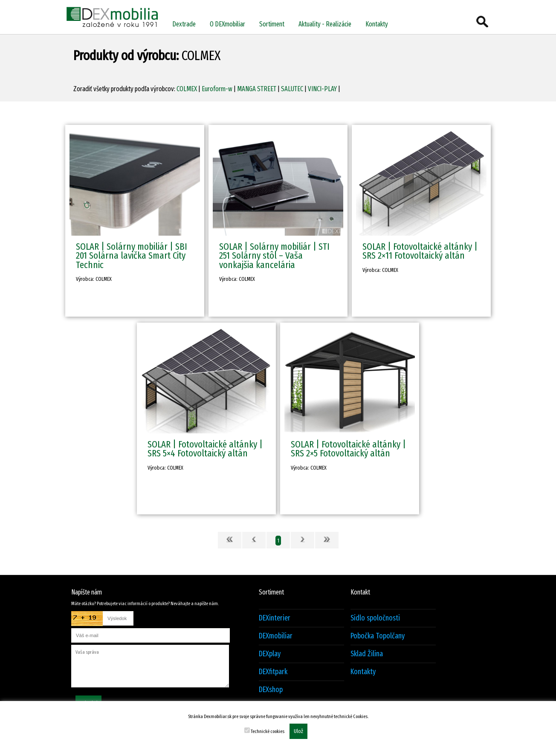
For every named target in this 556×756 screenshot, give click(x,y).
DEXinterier (275, 618)
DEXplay (270, 654)
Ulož (298, 731)
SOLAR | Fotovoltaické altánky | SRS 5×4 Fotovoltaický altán (205, 449)
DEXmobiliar (276, 636)
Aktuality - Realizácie (325, 24)
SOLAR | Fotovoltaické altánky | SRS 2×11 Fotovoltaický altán (420, 251)
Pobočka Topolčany (378, 636)
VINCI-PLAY (322, 89)
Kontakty (377, 24)
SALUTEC (292, 89)
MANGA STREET (257, 89)
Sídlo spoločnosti (375, 618)
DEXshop (271, 690)
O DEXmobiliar (227, 24)
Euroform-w (217, 89)
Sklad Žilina (367, 654)
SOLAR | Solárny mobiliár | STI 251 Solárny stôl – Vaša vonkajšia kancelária (274, 256)
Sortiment (272, 24)
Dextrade (184, 24)
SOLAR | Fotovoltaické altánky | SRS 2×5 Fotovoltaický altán (348, 449)
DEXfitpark (273, 672)
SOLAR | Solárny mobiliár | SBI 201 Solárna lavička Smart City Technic (132, 256)
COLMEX (187, 89)
